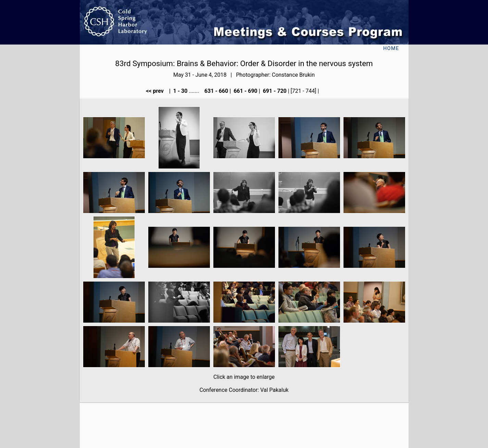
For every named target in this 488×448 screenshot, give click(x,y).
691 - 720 (274, 91)
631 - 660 (216, 91)
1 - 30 (180, 91)
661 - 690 (245, 91)
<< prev (157, 91)
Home (391, 48)
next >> (331, 91)
